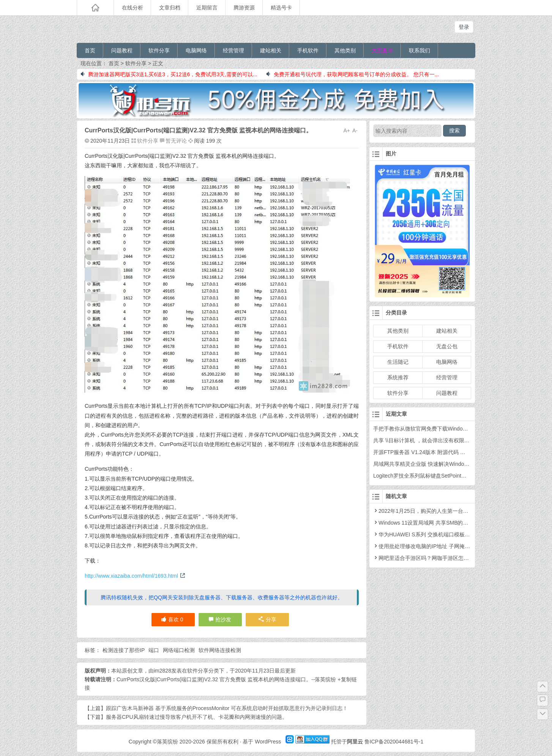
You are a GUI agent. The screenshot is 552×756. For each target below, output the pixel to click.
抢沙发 (223, 619)
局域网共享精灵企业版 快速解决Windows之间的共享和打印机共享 (451, 464)
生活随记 (398, 362)
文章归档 (170, 8)
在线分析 (132, 8)
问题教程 (122, 50)
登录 (464, 27)
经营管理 (233, 50)
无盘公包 (447, 346)
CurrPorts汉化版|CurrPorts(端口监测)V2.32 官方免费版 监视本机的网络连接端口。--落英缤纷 (226, 679)
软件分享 (159, 50)
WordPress (268, 742)
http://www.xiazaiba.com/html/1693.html (135, 576)
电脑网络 (196, 50)
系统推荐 (398, 377)
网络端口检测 (179, 650)
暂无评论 (176, 141)
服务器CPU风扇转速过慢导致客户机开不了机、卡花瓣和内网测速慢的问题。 (197, 717)
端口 (154, 650)
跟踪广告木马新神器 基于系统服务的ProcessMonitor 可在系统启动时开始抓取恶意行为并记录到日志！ (227, 708)
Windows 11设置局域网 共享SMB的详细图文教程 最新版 (443, 523)
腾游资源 (244, 8)
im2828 (162, 671)
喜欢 (172, 619)
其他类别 (345, 50)
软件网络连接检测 (220, 650)
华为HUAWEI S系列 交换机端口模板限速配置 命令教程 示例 (447, 534)
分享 (267, 619)
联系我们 (420, 50)
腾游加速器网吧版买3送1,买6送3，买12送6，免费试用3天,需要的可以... (169, 74)
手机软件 (308, 50)
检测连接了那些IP (124, 650)
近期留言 (207, 8)
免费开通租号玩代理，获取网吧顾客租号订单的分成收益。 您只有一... (353, 74)
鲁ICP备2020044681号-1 (394, 742)
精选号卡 (281, 8)
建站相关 (271, 50)
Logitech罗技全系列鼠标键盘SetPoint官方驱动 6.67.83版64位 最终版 (454, 476)
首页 (90, 50)
